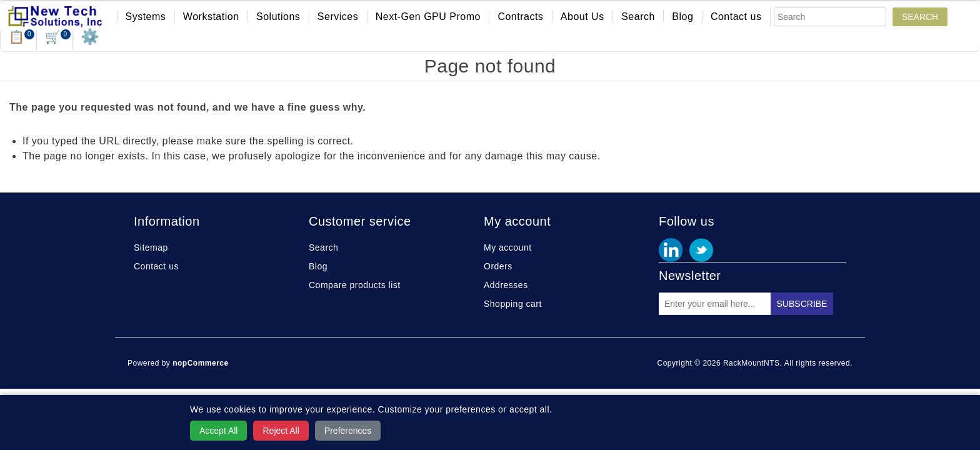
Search (638, 17)
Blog (682, 17)
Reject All (281, 431)
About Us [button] (582, 17)
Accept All (218, 431)
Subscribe (802, 304)
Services (338, 17)
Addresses (506, 285)
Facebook (671, 250)
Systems (146, 17)
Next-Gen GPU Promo (428, 17)
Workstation (211, 17)
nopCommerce (201, 363)
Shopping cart (513, 304)
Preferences (348, 431)
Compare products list (355, 285)
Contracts (520, 17)
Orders (498, 266)
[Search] (830, 17)
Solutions (278, 17)
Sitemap (151, 247)
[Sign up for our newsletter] (715, 304)
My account (508, 247)
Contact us (736, 17)
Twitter (701, 250)
